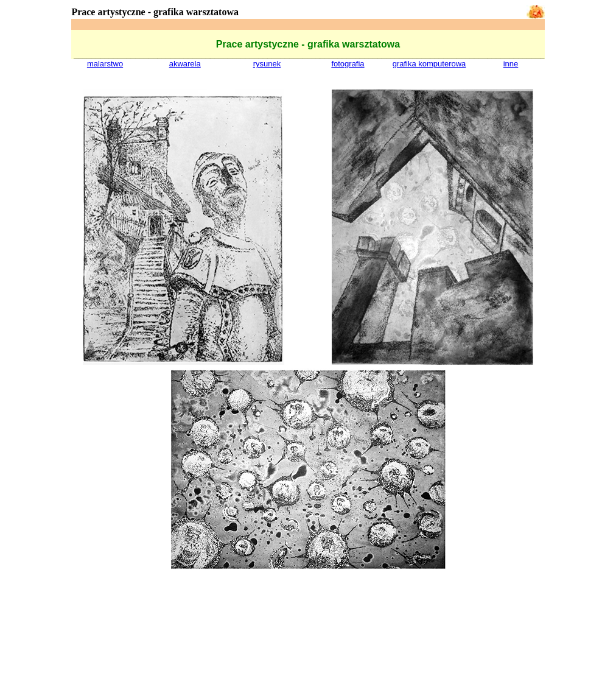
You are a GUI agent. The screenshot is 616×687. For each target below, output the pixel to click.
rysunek (267, 64)
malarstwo (105, 64)
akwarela (185, 64)
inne (511, 64)
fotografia (348, 64)
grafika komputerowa (429, 64)
